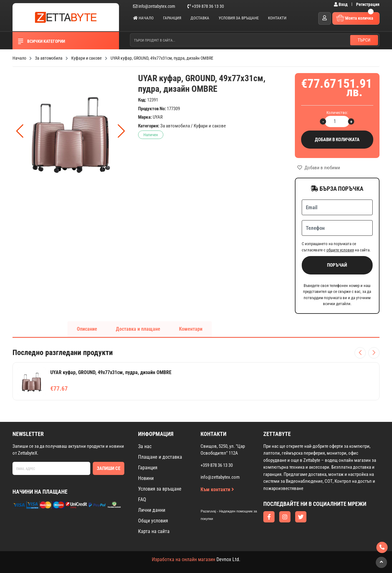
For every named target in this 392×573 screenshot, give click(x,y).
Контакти (277, 18)
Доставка (200, 18)
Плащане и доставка (160, 457)
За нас (145, 446)
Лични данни (152, 510)
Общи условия (153, 521)
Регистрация (368, 4)
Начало (143, 18)
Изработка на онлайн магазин (184, 559)
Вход (341, 4)
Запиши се (109, 468)
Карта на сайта (154, 531)
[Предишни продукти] (360, 353)
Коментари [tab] (191, 329)
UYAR (158, 117)
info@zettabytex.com (154, 6)
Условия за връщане (239, 18)
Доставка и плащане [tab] (138, 329)
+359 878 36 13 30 (206, 6)
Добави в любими (319, 168)
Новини (146, 478)
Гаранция (172, 18)
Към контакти (217, 489)
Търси (364, 40)
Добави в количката (337, 140)
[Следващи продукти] (374, 353)
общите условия (340, 250)
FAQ (142, 499)
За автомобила (175, 126)
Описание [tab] (87, 329)
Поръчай (337, 265)
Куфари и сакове (210, 126)
